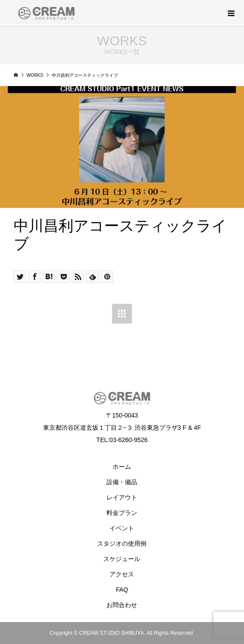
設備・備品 (122, 482)
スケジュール (122, 559)
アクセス (122, 574)
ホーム (122, 467)
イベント (122, 528)
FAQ (122, 590)
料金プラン (122, 513)
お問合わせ (122, 605)
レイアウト (122, 497)
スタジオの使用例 (122, 543)
